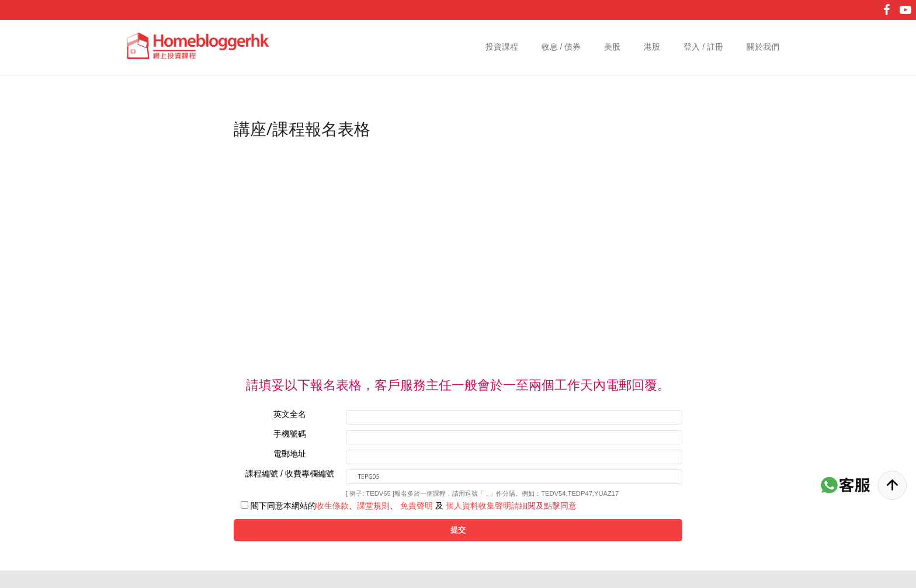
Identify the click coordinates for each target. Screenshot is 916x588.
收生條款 (332, 506)
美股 (612, 47)
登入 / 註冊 (703, 47)
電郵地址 (290, 454)
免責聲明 (417, 506)
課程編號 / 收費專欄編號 (290, 474)
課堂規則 (373, 506)
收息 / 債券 (561, 47)
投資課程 (502, 47)
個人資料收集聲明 (478, 506)
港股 (652, 47)
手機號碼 (290, 434)
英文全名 (290, 414)
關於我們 (763, 47)
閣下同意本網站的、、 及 (414, 506)
